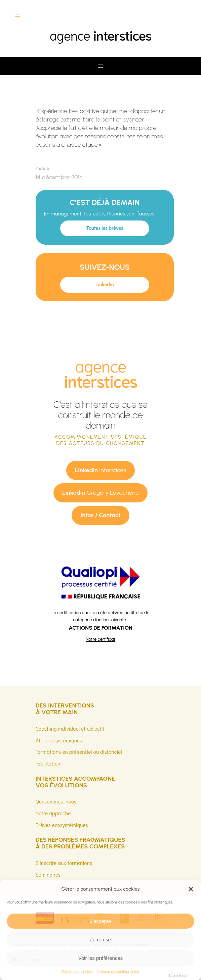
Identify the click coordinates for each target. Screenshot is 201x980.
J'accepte (101, 921)
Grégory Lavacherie (100, 493)
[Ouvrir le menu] (17, 15)
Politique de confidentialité (118, 972)
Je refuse (100, 940)
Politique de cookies (78, 972)
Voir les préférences (101, 958)
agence (100, 35)
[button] (191, 889)
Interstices (100, 470)
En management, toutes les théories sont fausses (99, 214)
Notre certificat (100, 639)
